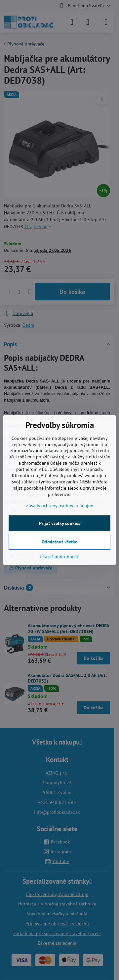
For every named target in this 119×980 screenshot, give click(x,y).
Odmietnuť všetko (60, 542)
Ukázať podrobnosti (60, 557)
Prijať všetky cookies (60, 523)
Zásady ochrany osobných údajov (60, 505)
